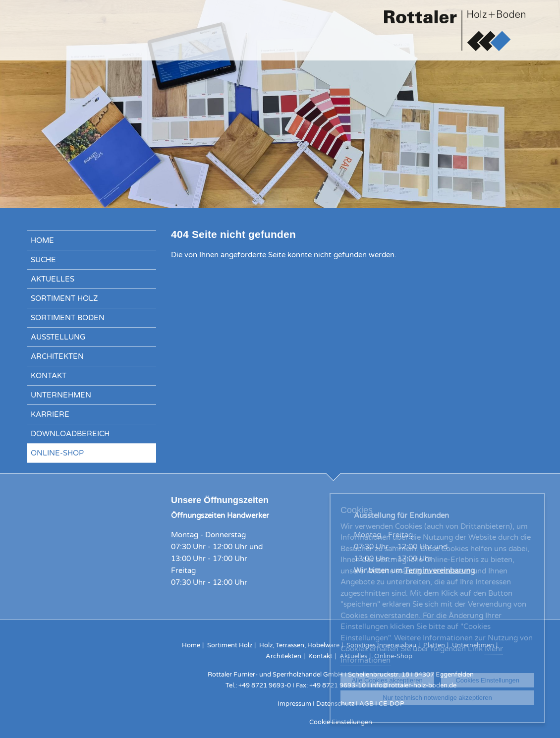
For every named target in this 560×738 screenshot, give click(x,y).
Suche (43, 260)
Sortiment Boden (68, 318)
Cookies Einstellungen (487, 680)
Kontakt (49, 376)
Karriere (50, 414)
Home (42, 240)
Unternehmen (61, 395)
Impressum (294, 704)
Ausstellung (58, 337)
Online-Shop (57, 453)
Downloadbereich (70, 434)
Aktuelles (53, 279)
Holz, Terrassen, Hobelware (299, 645)
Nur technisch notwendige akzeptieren (437, 698)
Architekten (57, 356)
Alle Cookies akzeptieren (387, 680)
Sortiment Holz (64, 298)
